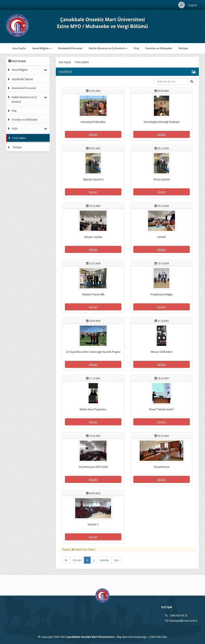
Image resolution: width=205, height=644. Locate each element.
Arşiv (15, 128)
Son (117, 560)
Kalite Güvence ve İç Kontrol (24, 99)
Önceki (77, 560)
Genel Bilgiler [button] (42, 48)
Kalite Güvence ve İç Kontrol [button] (108, 48)
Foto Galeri (19, 138)
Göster (93, 134)
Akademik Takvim (22, 79)
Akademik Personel (70, 48)
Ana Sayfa (19, 48)
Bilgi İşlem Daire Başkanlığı (132, 637)
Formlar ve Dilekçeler (159, 48)
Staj (136, 48)
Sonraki (104, 560)
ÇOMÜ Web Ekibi (158, 637)
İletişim (183, 48)
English (193, 5)
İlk (66, 560)
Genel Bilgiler (20, 70)
